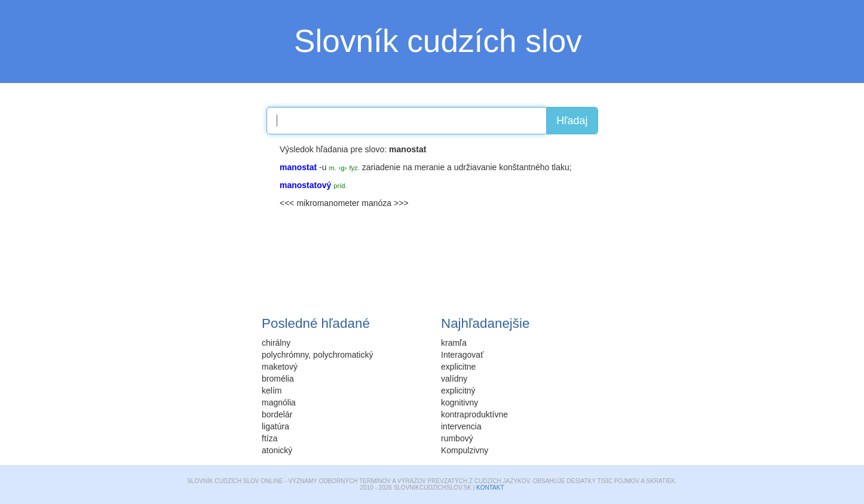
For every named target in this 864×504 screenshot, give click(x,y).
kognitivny (459, 402)
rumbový (457, 438)
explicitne (458, 367)
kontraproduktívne (474, 414)
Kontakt (490, 488)
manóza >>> (385, 203)
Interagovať (462, 355)
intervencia (461, 426)
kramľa (454, 343)
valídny (454, 379)
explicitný (458, 391)
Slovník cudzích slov (438, 41)
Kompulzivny (465, 450)
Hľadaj (572, 121)
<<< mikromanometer (319, 203)
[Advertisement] (181, 218)
